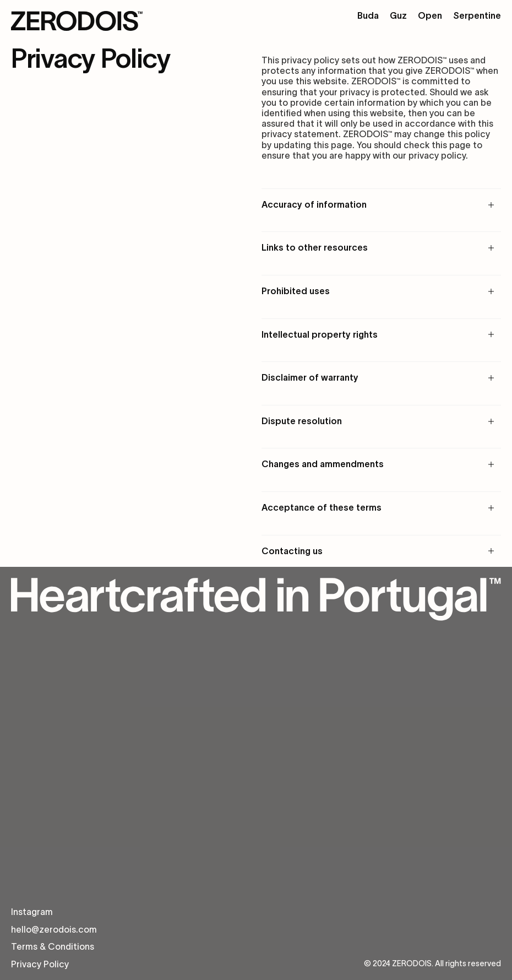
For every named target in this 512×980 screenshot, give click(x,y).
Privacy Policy (40, 964)
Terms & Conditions (53, 946)
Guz (398, 15)
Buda (368, 15)
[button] (381, 205)
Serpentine (477, 15)
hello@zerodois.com (54, 929)
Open (430, 15)
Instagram (32, 912)
